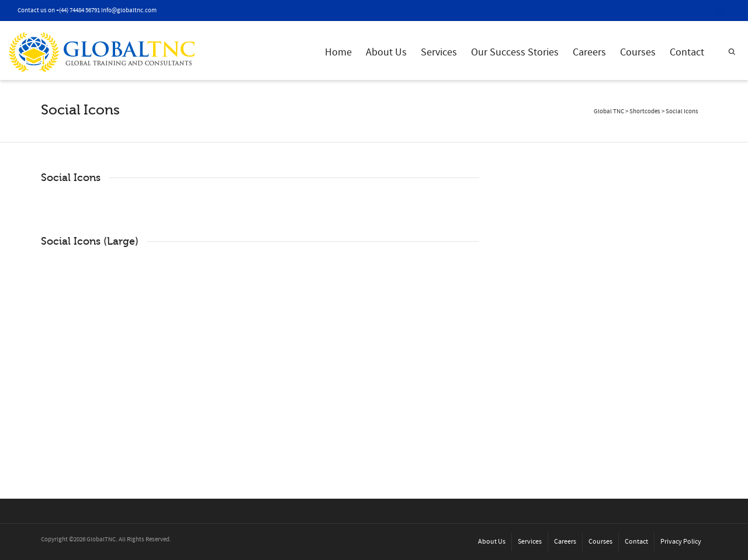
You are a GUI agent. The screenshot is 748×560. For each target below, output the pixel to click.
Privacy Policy (681, 542)
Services (439, 52)
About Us (386, 52)
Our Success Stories (515, 52)
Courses (638, 52)
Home (338, 52)
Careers (589, 52)
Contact (687, 52)
